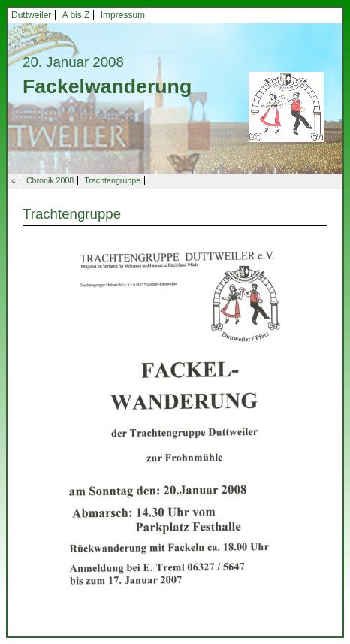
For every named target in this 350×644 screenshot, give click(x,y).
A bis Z (76, 15)
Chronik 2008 (50, 180)
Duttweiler (31, 15)
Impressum (123, 15)
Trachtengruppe (112, 180)
